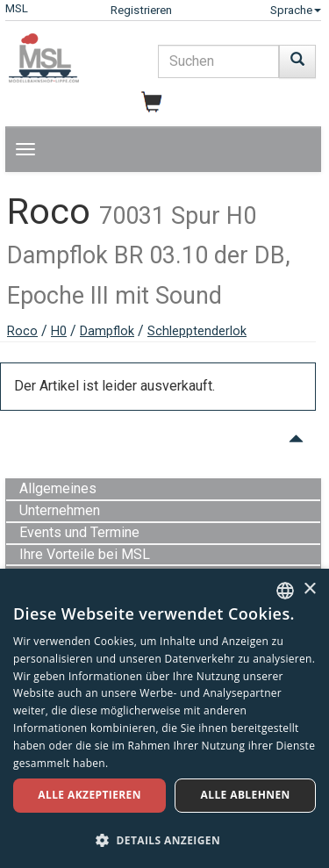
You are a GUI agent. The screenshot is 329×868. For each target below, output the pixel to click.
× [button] (309, 589)
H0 (59, 331)
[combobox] (285, 591)
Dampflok (107, 331)
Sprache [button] (296, 10)
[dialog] (164, 718)
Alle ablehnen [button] (246, 795)
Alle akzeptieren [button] (89, 795)
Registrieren (141, 10)
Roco (22, 331)
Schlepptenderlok (197, 331)
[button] (164, 839)
